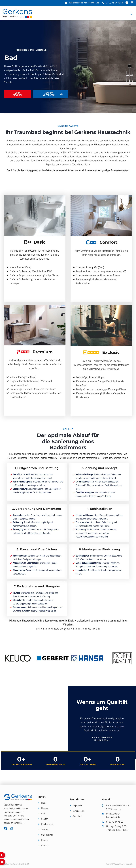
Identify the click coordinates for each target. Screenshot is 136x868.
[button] (131, 13)
